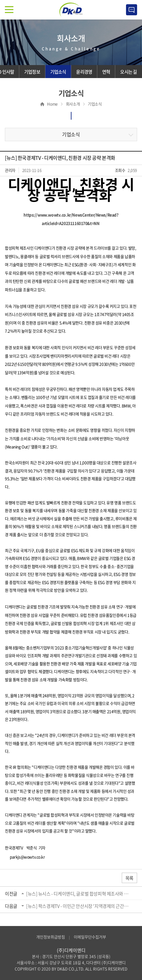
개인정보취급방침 (51, 937)
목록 (129, 878)
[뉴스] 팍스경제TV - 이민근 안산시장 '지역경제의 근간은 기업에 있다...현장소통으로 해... (79, 906)
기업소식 (71, 134)
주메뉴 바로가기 (0, 0)
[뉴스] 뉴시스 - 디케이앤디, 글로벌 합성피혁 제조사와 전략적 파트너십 (79, 893)
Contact (132, 10)
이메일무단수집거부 (90, 937)
